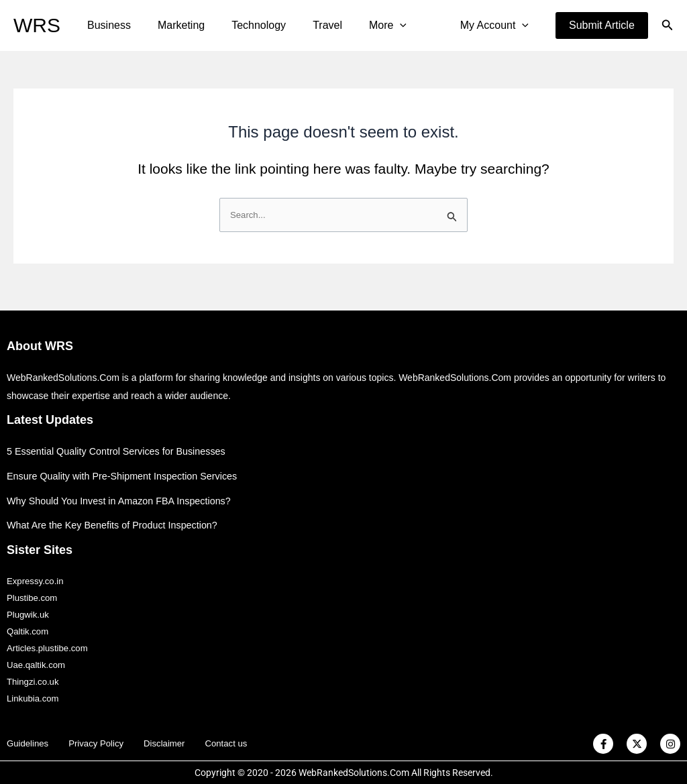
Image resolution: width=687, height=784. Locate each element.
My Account (497, 25)
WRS (37, 25)
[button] (602, 25)
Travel (309, 25)
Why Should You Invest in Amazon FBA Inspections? (124, 492)
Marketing (173, 25)
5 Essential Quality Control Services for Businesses (121, 443)
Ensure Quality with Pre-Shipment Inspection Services (127, 467)
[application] (376, 25)
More (364, 25)
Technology (245, 25)
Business (106, 25)
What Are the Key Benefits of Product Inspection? (117, 517)
